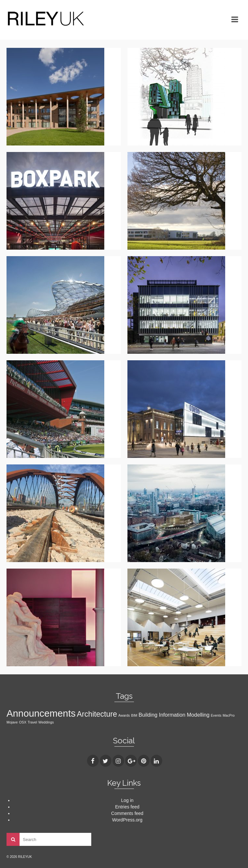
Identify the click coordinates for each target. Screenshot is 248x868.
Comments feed (127, 813)
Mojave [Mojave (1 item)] (12, 722)
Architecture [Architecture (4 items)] (97, 714)
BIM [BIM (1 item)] (134, 715)
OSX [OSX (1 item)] (23, 722)
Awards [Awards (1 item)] (124, 715)
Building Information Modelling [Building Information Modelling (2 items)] (174, 715)
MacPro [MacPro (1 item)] (229, 715)
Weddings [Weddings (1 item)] (46, 722)
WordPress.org (127, 820)
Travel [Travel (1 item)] (32, 722)
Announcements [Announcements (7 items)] (41, 713)
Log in (127, 800)
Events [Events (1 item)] (216, 715)
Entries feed (127, 807)
